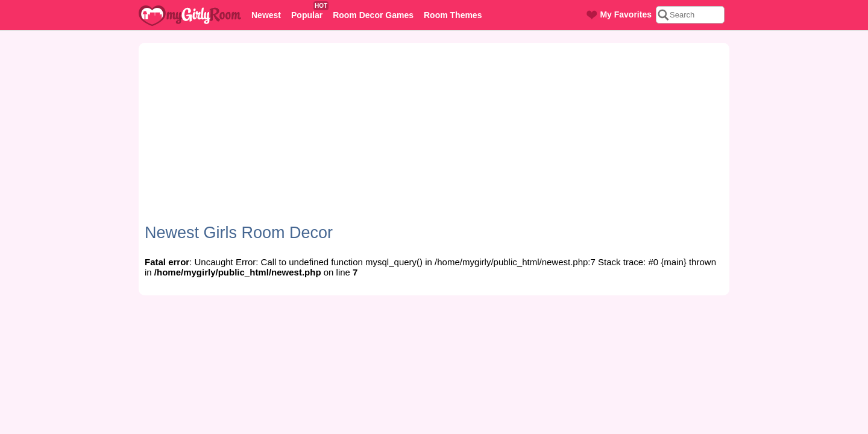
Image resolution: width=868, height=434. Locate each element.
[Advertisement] (434, 139)
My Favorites (619, 15)
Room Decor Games (373, 15)
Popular (309, 11)
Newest (266, 15)
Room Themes (453, 15)
